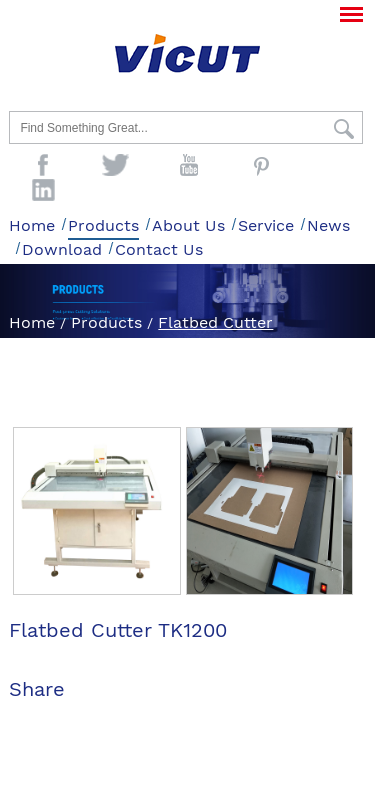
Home (32, 225)
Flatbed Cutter (215, 322)
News (328, 225)
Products (103, 225)
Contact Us (159, 249)
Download (62, 249)
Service (266, 225)
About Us (188, 225)
